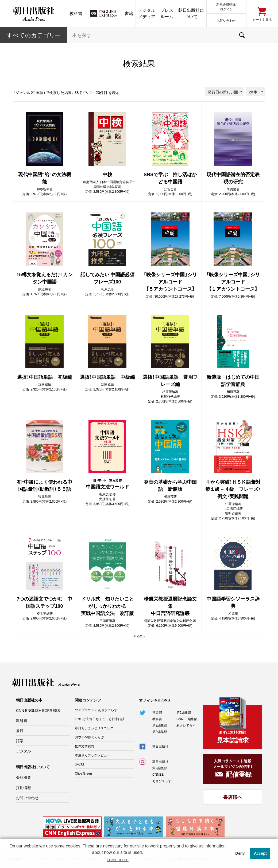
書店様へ (233, 797)
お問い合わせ (226, 20)
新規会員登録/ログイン (226, 7)
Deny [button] (240, 853)
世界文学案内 (84, 746)
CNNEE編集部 (187, 719)
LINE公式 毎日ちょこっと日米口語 (100, 719)
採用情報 (24, 787)
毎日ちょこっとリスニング (94, 728)
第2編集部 (160, 725)
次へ (142, 636)
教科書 (76, 13)
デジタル (24, 751)
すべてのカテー (34, 35)
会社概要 (24, 777)
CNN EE (103, 13)
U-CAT (80, 764)
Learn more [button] (118, 860)
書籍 (129, 13)
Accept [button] (260, 853)
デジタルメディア (147, 13)
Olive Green (83, 773)
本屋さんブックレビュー (92, 755)
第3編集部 (160, 732)
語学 (20, 741)
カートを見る (262, 19)
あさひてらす (186, 725)
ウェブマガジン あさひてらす (96, 710)
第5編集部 (184, 712)
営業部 (157, 712)
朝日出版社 (33, 13)
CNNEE (158, 774)
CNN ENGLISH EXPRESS (38, 710)
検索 (242, 35)
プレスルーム (167, 13)
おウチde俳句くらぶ (89, 737)
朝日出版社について (191, 13)
